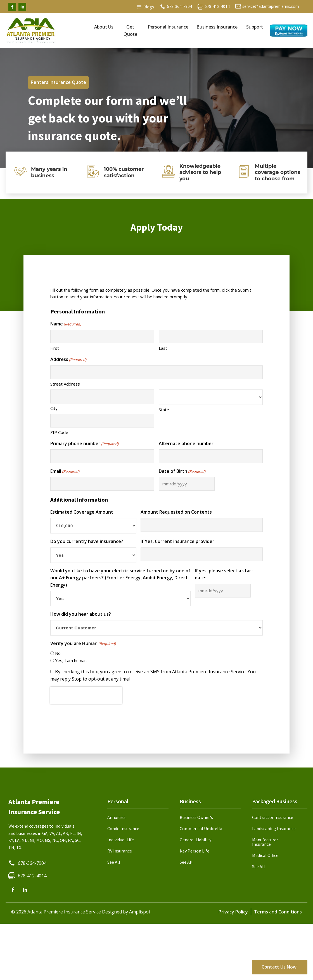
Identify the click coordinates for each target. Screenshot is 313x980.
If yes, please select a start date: (224, 574)
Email (65, 471)
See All (114, 862)
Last (163, 348)
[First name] (102, 336)
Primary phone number (84, 444)
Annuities (116, 817)
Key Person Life (195, 851)
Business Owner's (196, 817)
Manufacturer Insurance (265, 842)
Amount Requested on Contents (176, 512)
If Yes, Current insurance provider (177, 541)
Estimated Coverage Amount (82, 512)
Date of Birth (182, 471)
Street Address (65, 384)
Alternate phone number (186, 443)
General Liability (195, 840)
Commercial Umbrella (201, 828)
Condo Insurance (123, 828)
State (164, 410)
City (54, 408)
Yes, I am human (71, 660)
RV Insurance (120, 851)
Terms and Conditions (278, 912)
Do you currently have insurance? (87, 541)
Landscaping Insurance (274, 828)
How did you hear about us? (81, 614)
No (58, 653)
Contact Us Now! (280, 967)
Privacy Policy (233, 912)
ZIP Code (59, 432)
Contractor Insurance (273, 817)
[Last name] (211, 336)
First (55, 348)
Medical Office (265, 855)
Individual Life (121, 840)
